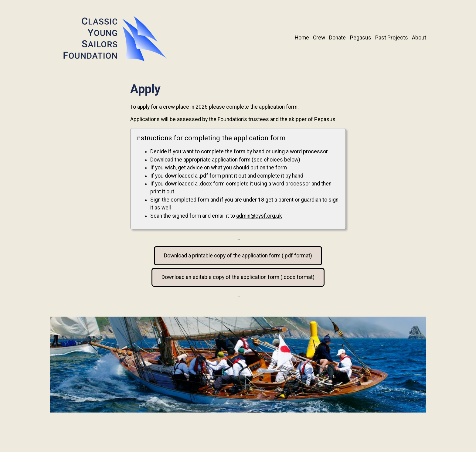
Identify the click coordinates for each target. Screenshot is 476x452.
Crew (319, 38)
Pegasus (361, 38)
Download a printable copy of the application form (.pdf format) (238, 256)
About (419, 38)
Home (302, 38)
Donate (337, 38)
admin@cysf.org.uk (259, 216)
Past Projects (392, 38)
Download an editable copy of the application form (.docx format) (238, 277)
